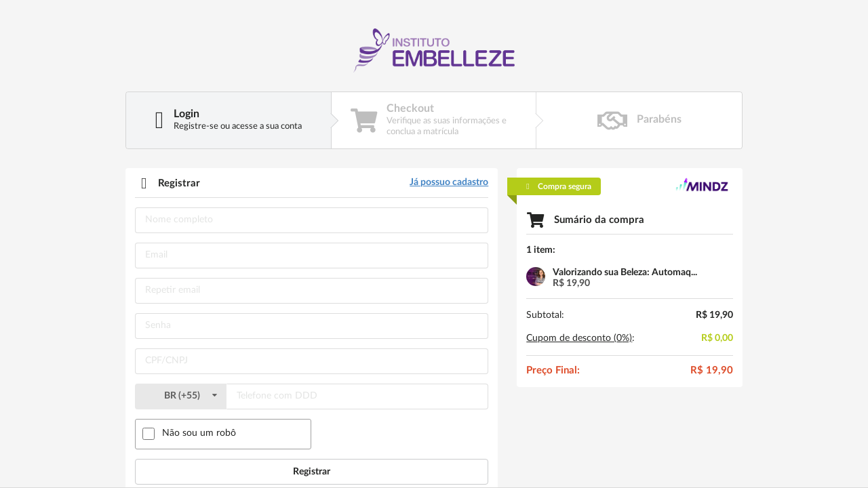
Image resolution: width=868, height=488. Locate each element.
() (180, 396)
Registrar (312, 472)
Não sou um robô (199, 433)
